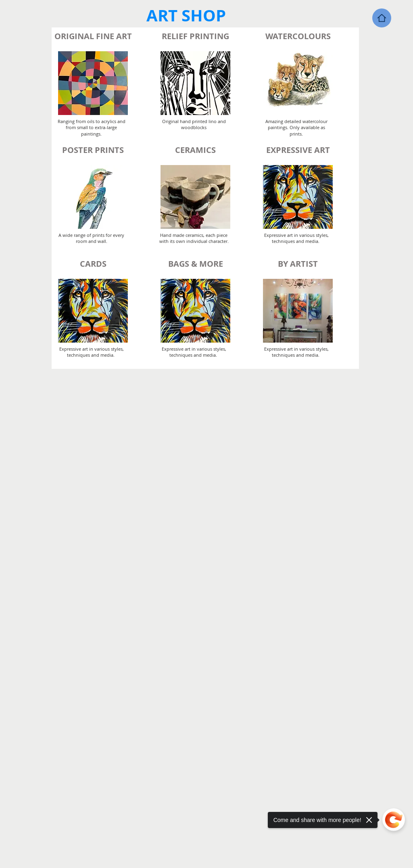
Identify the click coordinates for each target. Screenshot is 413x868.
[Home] (382, 18)
